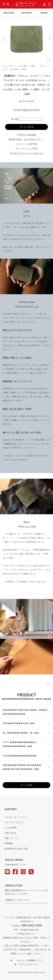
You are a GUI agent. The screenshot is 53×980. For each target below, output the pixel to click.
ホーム (5, 66)
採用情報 (8, 843)
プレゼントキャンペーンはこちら (27, 153)
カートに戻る (27, 785)
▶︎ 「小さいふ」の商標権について (27, 960)
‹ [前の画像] (3, 39)
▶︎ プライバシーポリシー (27, 964)
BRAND (44, 13)
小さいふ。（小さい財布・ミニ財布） (23, 66)
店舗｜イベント (11, 838)
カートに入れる (27, 127)
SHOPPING (27, 13)
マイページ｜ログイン (14, 822)
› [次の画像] (50, 39)
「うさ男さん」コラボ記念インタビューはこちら (24, 582)
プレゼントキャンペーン (15, 817)
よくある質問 (10, 828)
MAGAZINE (9, 13)
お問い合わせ (10, 833)
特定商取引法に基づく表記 (16, 849)
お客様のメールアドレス (17, 900)
